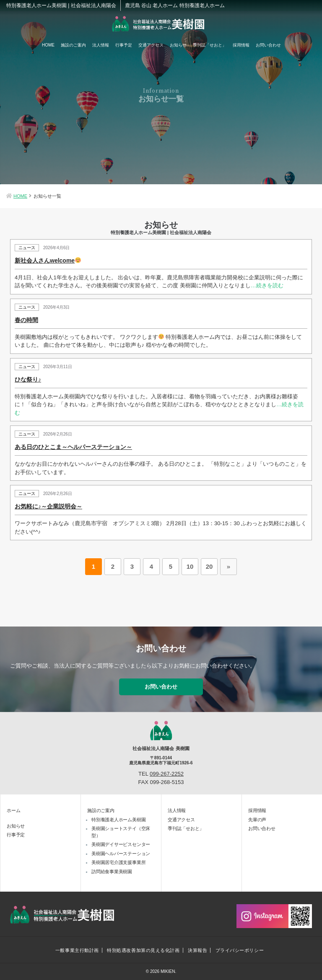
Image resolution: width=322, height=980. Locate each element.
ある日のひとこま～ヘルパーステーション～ (73, 447)
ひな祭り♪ (28, 379)
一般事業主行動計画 (77, 950)
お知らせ (178, 45)
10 (190, 566)
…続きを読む (267, 285)
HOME (48, 45)
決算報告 (197, 950)
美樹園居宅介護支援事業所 (118, 862)
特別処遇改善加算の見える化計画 (143, 950)
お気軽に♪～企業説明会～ (48, 506)
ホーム (13, 810)
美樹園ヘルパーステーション (121, 854)
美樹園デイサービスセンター (121, 844)
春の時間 (26, 320)
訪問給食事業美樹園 (112, 872)
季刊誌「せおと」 (210, 45)
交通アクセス (151, 45)
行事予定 (124, 45)
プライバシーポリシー (240, 950)
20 (209, 566)
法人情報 (101, 45)
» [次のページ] (229, 566)
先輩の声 (257, 820)
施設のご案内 (73, 45)
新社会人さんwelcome (48, 260)
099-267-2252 (167, 774)
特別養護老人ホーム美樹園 (118, 820)
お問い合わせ (268, 45)
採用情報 (241, 45)
